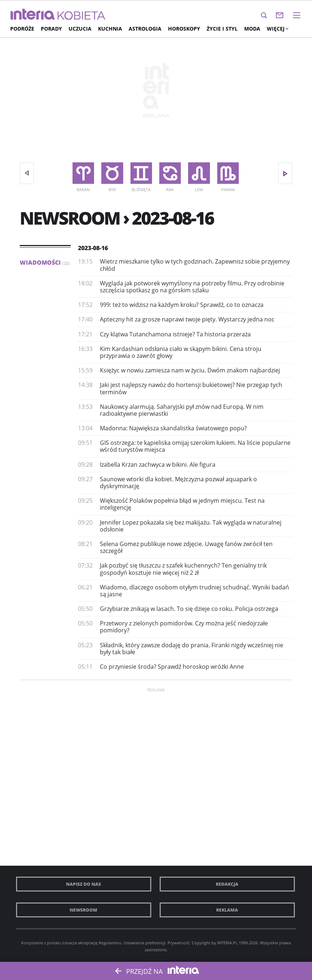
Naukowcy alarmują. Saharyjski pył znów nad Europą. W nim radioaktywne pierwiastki (182, 410)
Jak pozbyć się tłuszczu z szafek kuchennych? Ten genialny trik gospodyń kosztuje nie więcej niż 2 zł (183, 569)
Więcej (277, 29)
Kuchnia (110, 29)
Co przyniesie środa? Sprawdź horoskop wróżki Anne (172, 667)
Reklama (227, 910)
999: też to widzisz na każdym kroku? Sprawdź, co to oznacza (182, 305)
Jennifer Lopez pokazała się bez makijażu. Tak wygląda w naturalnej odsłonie (191, 526)
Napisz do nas (83, 884)
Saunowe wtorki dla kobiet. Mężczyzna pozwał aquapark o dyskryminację (178, 483)
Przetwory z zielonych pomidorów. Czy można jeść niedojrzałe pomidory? (184, 627)
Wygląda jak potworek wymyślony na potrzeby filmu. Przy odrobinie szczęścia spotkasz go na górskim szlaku (192, 287)
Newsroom (83, 910)
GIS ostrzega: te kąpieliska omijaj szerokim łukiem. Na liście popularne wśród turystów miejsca (195, 446)
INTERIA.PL (227, 943)
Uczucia (80, 29)
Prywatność (179, 943)
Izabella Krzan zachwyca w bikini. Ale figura (158, 465)
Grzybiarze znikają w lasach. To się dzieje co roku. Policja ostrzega (189, 609)
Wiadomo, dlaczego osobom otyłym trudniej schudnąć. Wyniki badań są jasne (194, 591)
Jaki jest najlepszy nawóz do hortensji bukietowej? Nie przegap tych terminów (191, 388)
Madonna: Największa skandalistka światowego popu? (173, 428)
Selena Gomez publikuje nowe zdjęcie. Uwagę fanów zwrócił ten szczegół (186, 547)
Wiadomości (45, 262)
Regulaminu (110, 943)
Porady (51, 29)
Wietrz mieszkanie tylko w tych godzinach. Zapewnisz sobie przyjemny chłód (195, 265)
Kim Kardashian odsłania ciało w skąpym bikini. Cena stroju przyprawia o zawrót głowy (181, 352)
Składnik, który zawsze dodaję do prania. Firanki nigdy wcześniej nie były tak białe (192, 649)
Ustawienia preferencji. (145, 943)
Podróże (22, 29)
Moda (252, 29)
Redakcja (227, 884)
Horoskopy (184, 29)
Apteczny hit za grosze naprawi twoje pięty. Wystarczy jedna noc (187, 319)
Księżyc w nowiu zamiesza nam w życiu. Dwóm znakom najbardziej (190, 370)
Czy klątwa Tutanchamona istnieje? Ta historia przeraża (175, 334)
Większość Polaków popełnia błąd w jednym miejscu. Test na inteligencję (182, 504)
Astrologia (145, 29)
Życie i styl (222, 29)
